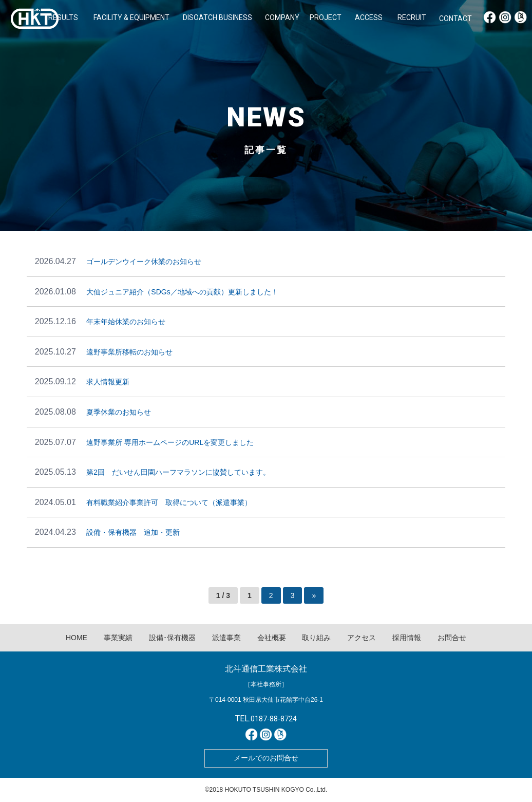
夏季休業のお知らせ (119, 412)
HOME (77, 638)
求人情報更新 (108, 382)
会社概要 (272, 638)
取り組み (316, 638)
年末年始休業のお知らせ (126, 322)
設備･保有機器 (172, 638)
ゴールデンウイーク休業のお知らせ (144, 262)
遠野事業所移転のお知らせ (129, 352)
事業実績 (118, 638)
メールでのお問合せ (266, 758)
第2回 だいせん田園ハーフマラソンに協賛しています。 (178, 472)
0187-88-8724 (274, 719)
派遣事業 (226, 638)
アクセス (362, 638)
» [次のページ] (314, 595)
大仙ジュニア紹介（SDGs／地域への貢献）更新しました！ (182, 292)
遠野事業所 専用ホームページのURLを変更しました (170, 442)
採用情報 (407, 638)
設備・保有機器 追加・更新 (133, 532)
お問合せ (452, 638)
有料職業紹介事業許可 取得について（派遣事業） (169, 502)
